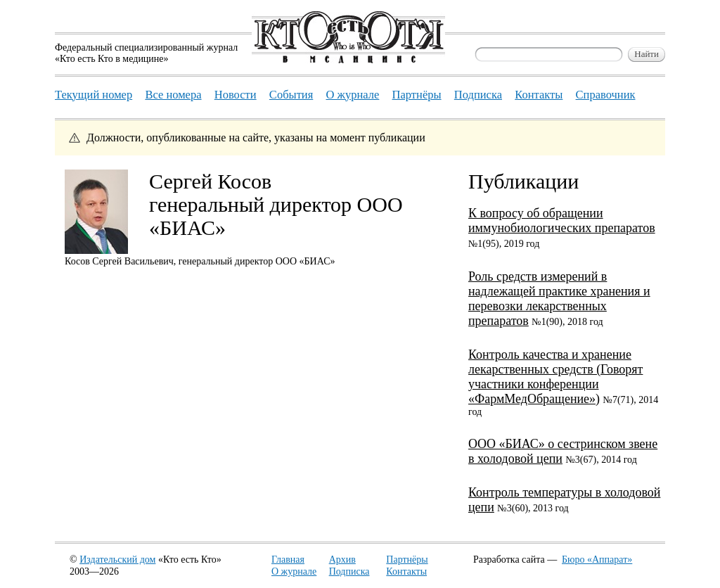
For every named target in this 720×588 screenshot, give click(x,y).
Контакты (406, 571)
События (291, 95)
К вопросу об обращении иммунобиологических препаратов (562, 220)
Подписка (349, 571)
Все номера (173, 95)
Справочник (606, 95)
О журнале (294, 571)
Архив (342, 560)
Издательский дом (117, 560)
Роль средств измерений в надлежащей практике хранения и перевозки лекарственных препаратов (559, 299)
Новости (236, 95)
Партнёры (407, 560)
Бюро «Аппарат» (597, 560)
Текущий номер (94, 95)
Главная (288, 560)
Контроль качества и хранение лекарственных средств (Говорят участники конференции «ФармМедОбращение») (555, 377)
